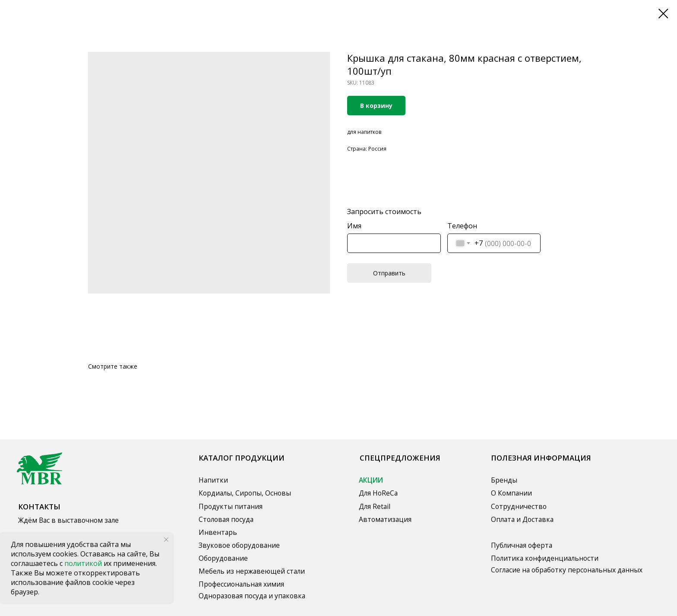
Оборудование (223, 558)
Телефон (462, 226)
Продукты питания (231, 506)
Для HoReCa (378, 493)
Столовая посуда (226, 519)
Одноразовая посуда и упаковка (252, 596)
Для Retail (375, 506)
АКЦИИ (371, 480)
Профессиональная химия (241, 584)
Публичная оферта (522, 545)
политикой (84, 563)
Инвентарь (218, 532)
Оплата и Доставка (522, 519)
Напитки (213, 480)
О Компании (511, 493)
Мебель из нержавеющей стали (252, 571)
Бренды (504, 480)
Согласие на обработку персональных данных (567, 570)
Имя (354, 226)
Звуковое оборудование (239, 545)
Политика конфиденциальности (545, 558)
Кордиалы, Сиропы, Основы (245, 493)
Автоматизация (385, 519)
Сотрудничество (519, 506)
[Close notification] (166, 540)
